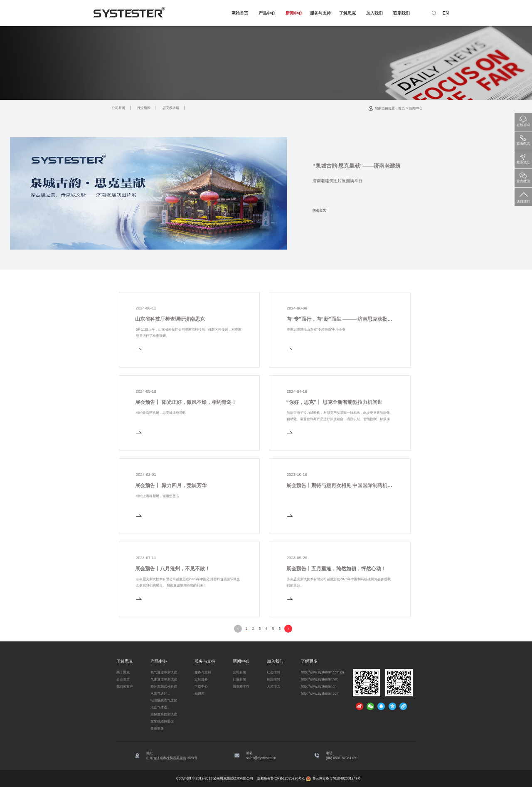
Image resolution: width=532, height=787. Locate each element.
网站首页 (240, 13)
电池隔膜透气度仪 (164, 700)
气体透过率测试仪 (164, 679)
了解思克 (347, 13)
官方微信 (523, 176)
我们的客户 (125, 686)
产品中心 (267, 13)
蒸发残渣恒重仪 (162, 721)
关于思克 (123, 672)
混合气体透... (160, 707)
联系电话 (523, 139)
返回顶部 (523, 196)
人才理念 (273, 686)
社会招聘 (273, 672)
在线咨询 (523, 120)
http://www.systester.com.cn (323, 672)
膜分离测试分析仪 (164, 686)
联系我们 (401, 13)
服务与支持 (320, 13)
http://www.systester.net (319, 679)
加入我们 (374, 13)
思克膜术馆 (171, 108)
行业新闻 (144, 108)
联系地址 (523, 157)
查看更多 (157, 728)
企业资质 (123, 679)
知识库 (199, 693)
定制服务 (201, 679)
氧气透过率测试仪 (164, 672)
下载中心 (201, 686)
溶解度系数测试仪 (164, 714)
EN (446, 13)
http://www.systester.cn (319, 686)
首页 (401, 108)
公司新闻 (118, 108)
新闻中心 (294, 13)
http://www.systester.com (320, 693)
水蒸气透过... (160, 693)
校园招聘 (273, 679)
